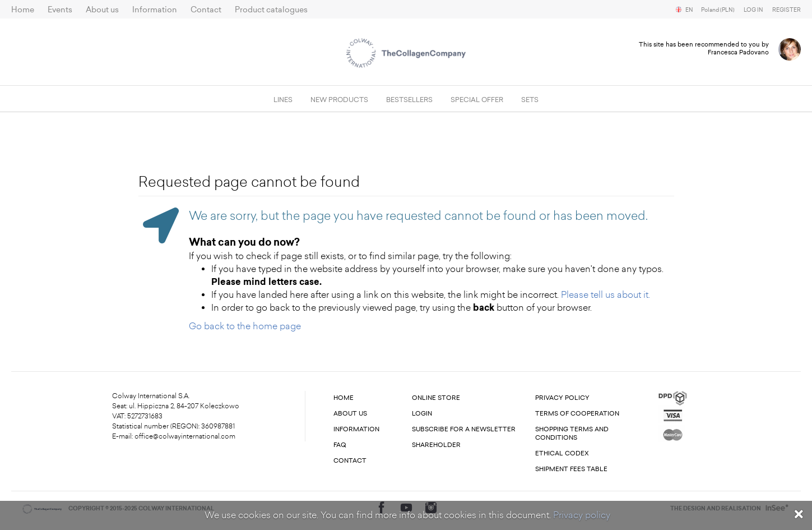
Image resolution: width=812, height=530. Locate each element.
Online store (436, 398)
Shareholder (436, 445)
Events (60, 10)
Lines (283, 100)
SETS (530, 100)
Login (422, 414)
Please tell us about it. (605, 295)
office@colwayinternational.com (185, 436)
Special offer (477, 100)
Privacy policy (582, 515)
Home (23, 10)
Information (155, 10)
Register (787, 10)
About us (102, 10)
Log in (753, 10)
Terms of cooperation (577, 414)
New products (339, 100)
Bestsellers (409, 100)
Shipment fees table (571, 469)
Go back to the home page (245, 326)
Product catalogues (271, 10)
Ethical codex (562, 453)
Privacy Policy (562, 398)
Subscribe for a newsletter (464, 429)
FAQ (340, 445)
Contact (206, 10)
